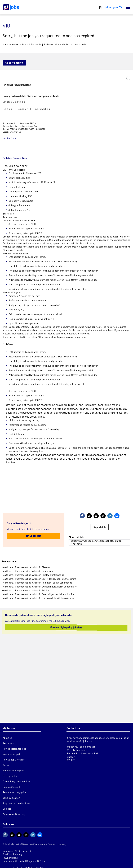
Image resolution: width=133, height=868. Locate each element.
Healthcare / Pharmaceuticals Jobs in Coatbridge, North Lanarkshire (38, 594)
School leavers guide (13, 770)
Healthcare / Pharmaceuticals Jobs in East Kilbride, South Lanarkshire (39, 579)
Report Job (100, 527)
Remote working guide (14, 792)
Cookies (7, 809)
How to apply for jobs (14, 760)
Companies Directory (14, 814)
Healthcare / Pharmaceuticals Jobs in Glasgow (26, 567)
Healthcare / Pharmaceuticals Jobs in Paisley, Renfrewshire (33, 575)
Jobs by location (11, 798)
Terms (6, 765)
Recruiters (8, 743)
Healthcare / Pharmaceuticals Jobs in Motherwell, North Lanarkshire (38, 598)
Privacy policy (10, 776)
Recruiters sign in (12, 754)
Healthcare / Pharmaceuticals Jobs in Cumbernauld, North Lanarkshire (39, 587)
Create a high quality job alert (64, 627)
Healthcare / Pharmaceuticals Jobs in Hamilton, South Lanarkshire (37, 583)
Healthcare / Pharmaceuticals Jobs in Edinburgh (27, 571)
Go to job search (14, 63)
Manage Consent (11, 787)
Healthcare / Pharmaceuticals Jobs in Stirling (26, 590)
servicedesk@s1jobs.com (80, 741)
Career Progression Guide (16, 781)
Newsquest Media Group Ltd (17, 851)
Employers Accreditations (16, 803)
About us (7, 738)
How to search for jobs (14, 749)
